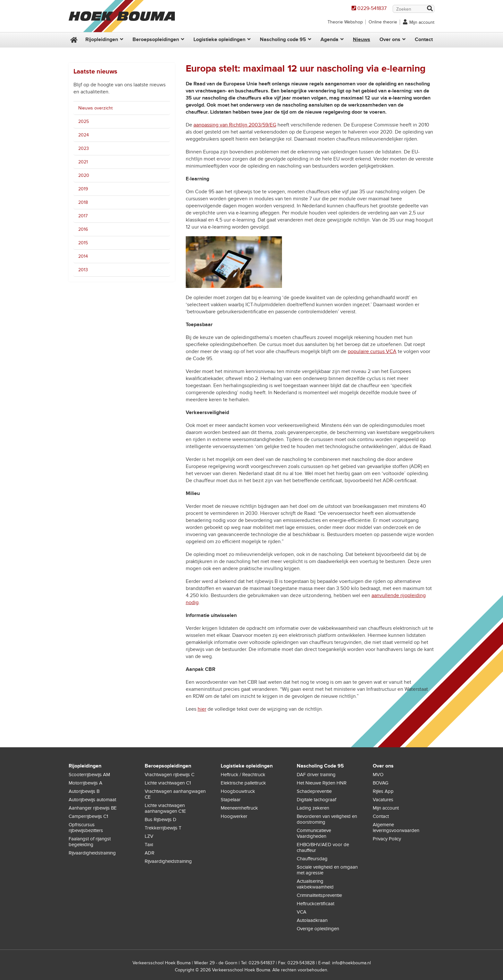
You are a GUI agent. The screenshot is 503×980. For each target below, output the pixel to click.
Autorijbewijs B (84, 791)
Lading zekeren (313, 808)
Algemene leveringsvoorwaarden (396, 828)
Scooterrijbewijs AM (89, 775)
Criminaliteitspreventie (319, 895)
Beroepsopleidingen (156, 39)
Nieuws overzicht (95, 108)
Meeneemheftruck (239, 808)
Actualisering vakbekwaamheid (315, 884)
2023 (84, 148)
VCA (302, 912)
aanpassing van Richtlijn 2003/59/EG (235, 125)
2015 (83, 243)
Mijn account (422, 22)
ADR (149, 853)
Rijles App (383, 791)
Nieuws (362, 39)
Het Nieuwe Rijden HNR (322, 783)
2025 (84, 121)
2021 (83, 162)
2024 (84, 135)
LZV (149, 836)
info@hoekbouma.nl (351, 963)
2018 (83, 202)
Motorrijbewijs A (85, 783)
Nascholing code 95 (283, 39)
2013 (83, 270)
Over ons (390, 39)
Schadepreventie (314, 791)
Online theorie (383, 22)
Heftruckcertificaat (315, 904)
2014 (83, 256)
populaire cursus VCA (372, 351)
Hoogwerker (234, 816)
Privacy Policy (387, 839)
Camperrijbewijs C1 (88, 816)
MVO (378, 775)
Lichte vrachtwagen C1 (168, 783)
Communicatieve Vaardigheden (314, 833)
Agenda (329, 39)
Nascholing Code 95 (320, 766)
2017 (83, 216)
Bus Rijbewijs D (161, 820)
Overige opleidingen (318, 929)
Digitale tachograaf (316, 800)
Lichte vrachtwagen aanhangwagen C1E (165, 808)
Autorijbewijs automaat (92, 800)
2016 (83, 229)
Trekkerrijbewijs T (163, 828)
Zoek (430, 9)
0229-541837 (372, 8)
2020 (84, 175)
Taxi (149, 845)
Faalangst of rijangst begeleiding (90, 842)
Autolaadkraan (312, 920)
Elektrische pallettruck (243, 783)
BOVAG (381, 783)
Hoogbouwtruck (238, 791)
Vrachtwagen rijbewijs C (170, 775)
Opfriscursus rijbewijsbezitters (86, 828)
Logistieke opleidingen (219, 39)
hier (202, 709)
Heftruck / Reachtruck (243, 775)
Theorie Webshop (345, 22)
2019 (83, 189)
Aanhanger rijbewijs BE (93, 808)
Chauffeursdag (312, 859)
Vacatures (383, 800)
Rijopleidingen (102, 39)
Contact (424, 39)
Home (73, 40)
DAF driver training (316, 775)
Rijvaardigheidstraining (92, 853)
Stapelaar (231, 800)
